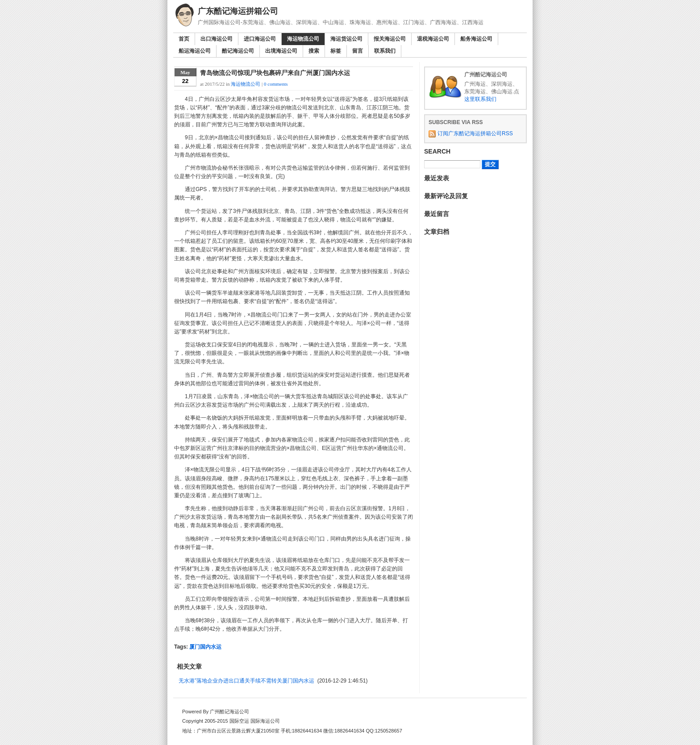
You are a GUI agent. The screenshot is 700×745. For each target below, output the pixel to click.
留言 (358, 51)
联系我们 (385, 51)
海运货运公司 (346, 39)
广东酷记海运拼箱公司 (238, 11)
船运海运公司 (195, 51)
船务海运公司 (476, 39)
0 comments (276, 84)
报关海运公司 (390, 39)
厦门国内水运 (205, 647)
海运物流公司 (303, 39)
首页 (184, 39)
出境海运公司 (281, 51)
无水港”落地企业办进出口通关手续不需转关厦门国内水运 (246, 681)
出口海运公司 (217, 39)
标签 (336, 51)
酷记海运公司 (238, 51)
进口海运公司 (260, 39)
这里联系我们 (480, 99)
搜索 (314, 51)
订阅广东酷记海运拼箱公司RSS (475, 133)
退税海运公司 (433, 39)
